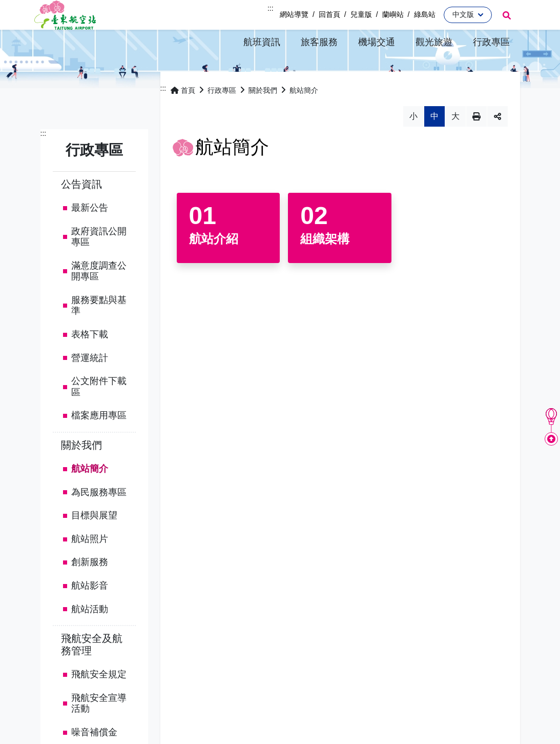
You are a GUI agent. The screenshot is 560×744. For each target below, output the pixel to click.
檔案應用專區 (99, 443)
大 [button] (455, 143)
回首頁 (329, 14)
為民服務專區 (99, 519)
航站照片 (90, 566)
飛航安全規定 (99, 701)
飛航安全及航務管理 (92, 672)
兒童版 (361, 14)
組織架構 (325, 266)
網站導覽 (294, 14)
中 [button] (434, 143)
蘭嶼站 (393, 14)
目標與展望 (94, 542)
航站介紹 (214, 266)
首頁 (183, 117)
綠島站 (425, 14)
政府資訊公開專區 (99, 264)
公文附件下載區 (99, 414)
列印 (476, 144)
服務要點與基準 (99, 332)
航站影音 (90, 612)
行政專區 (222, 117)
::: (271, 8)
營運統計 (90, 385)
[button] (262, 42)
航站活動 (90, 636)
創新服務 (90, 589)
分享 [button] (497, 144)
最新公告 (90, 234)
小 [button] (413, 143)
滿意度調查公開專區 (99, 298)
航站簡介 (90, 495)
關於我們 (81, 472)
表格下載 (90, 361)
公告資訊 (81, 211)
